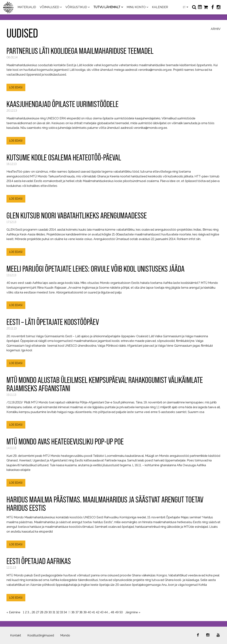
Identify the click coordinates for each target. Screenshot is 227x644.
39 (85, 612)
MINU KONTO (136, 7)
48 (112, 612)
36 (73, 612)
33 (61, 612)
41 (93, 612)
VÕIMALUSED (49, 7)
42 (98, 612)
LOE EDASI (16, 87)
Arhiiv (216, 29)
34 (65, 612)
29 (46, 612)
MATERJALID (27, 7)
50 (121, 612)
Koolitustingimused (41, 635)
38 (81, 612)
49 (117, 612)
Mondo (65, 635)
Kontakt (16, 635)
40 (89, 612)
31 (54, 612)
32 (58, 612)
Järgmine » (133, 612)
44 (106, 612)
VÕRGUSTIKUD (76, 7)
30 (50, 612)
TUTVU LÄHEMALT (107, 7)
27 (38, 612)
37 (77, 612)
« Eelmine (13, 612)
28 (42, 612)
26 (33, 612)
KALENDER (160, 7)
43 (102, 612)
